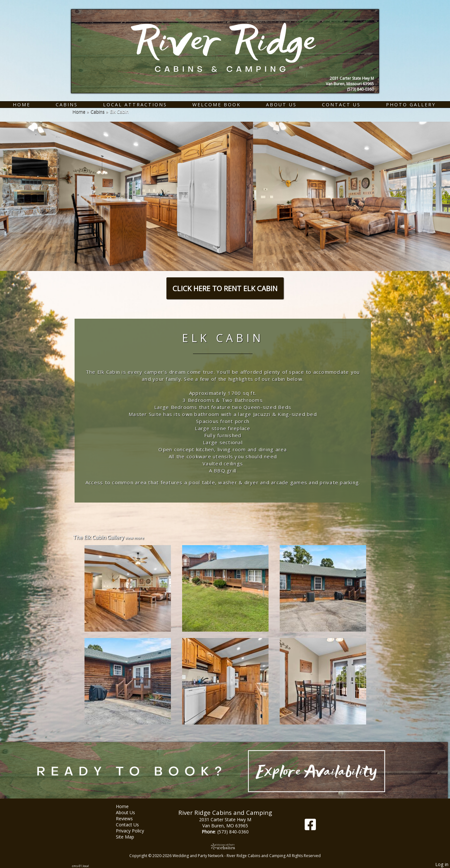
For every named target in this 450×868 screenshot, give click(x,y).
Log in (442, 864)
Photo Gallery (411, 105)
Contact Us (341, 105)
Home (22, 105)
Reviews (129, 819)
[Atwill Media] (225, 846)
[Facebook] (310, 827)
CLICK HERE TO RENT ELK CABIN (225, 288)
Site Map (130, 837)
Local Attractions (135, 105)
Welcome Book (217, 105)
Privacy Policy (135, 831)
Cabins (67, 105)
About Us (281, 105)
